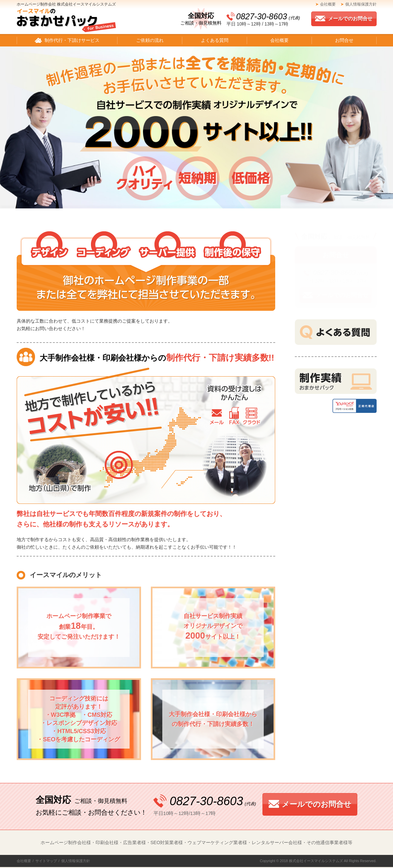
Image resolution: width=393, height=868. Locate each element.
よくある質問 (215, 40)
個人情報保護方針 (361, 4)
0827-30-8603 (268, 16)
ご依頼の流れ (150, 40)
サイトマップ (46, 861)
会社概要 (328, 4)
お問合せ (344, 40)
